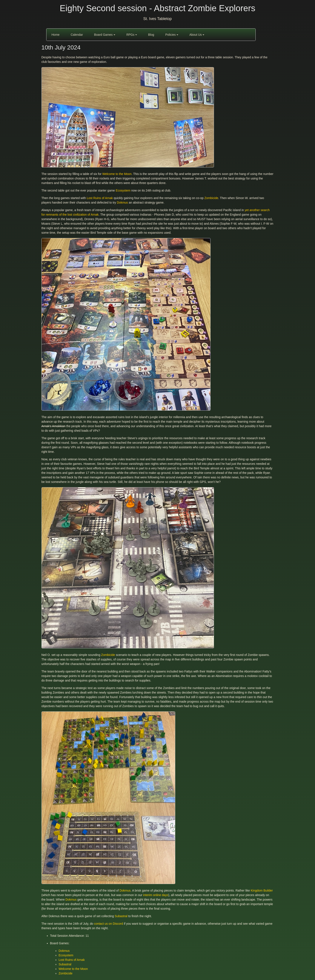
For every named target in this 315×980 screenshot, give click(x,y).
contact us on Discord (108, 924)
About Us (197, 35)
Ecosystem (123, 190)
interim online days (156, 895)
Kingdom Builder (262, 890)
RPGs (132, 35)
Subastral (121, 916)
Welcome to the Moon (117, 174)
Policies (172, 35)
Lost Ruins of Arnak (100, 198)
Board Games (104, 35)
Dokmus (122, 202)
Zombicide (211, 198)
